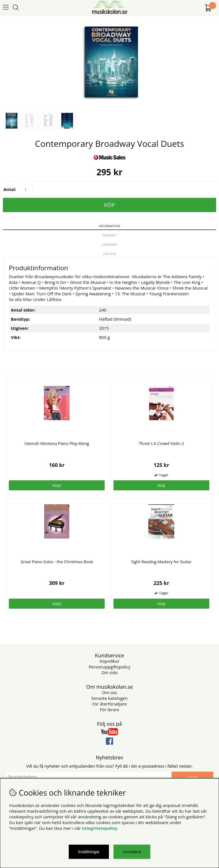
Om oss (110, 692)
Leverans (110, 244)
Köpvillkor (109, 661)
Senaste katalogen (109, 698)
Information (109, 226)
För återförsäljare (109, 704)
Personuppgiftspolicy (109, 667)
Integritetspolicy (100, 828)
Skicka (192, 777)
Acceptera (132, 852)
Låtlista (110, 254)
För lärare (109, 710)
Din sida (109, 672)
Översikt (109, 235)
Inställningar (89, 852)
